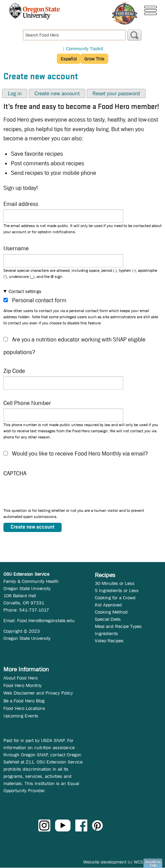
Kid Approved (108, 605)
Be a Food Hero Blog (24, 701)
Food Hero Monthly (23, 685)
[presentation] (55, 494)
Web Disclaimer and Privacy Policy (38, 693)
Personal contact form (39, 300)
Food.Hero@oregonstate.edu (46, 620)
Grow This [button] (94, 59)
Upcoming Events (21, 716)
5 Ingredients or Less (117, 590)
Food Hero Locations (24, 708)
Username (16, 248)
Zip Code (14, 371)
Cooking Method (111, 612)
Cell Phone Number (27, 403)
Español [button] (69, 59)
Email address (21, 204)
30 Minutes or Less (115, 583)
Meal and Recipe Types (118, 626)
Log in (15, 93)
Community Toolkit (85, 48)
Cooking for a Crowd (115, 598)
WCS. (139, 862)
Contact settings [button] (25, 291)
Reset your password (116, 93)
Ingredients (106, 633)
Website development (105, 862)
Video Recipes (109, 641)
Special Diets (108, 619)
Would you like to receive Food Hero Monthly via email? (80, 454)
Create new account (57, 93)
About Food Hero (21, 678)
